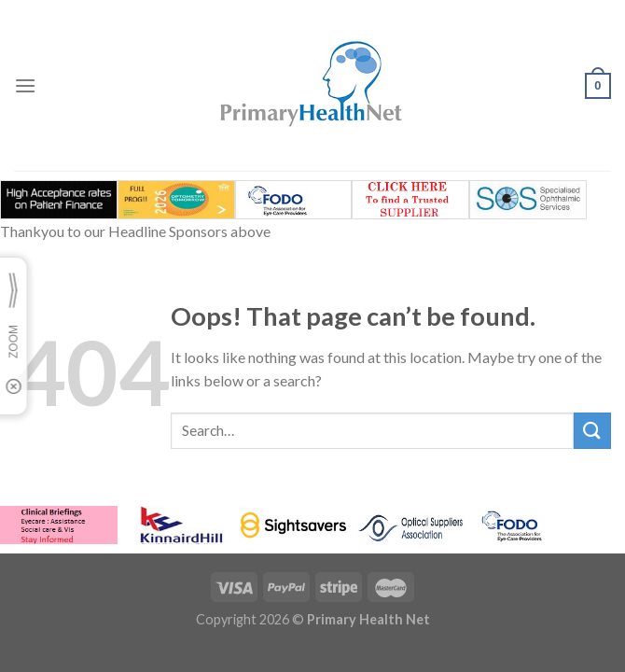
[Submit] (592, 431)
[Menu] (25, 85)
